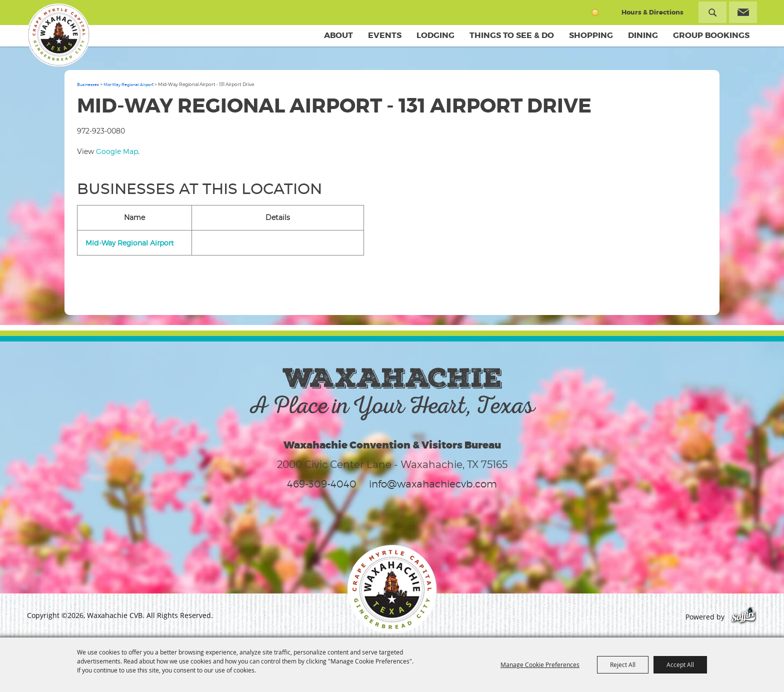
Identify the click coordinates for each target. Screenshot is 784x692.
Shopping (591, 35)
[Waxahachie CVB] (58, 35)
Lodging (435, 35)
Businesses (88, 84)
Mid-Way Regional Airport (128, 84)
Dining (643, 35)
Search (712, 12)
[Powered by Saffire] (744, 617)
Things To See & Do (512, 35)
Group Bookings (711, 35)
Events (385, 35)
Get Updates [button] (743, 12)
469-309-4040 (322, 484)
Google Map (117, 151)
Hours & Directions (652, 12)
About (338, 35)
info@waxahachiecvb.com (433, 484)
